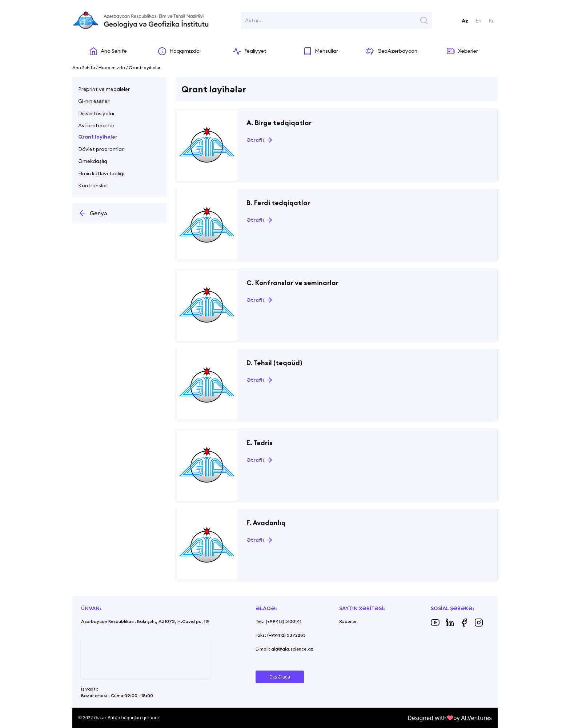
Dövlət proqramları (101, 149)
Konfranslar (93, 185)
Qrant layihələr (98, 137)
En (478, 21)
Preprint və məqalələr (104, 89)
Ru (492, 21)
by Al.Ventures (473, 718)
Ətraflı (255, 140)
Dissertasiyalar (97, 113)
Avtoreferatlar (96, 125)
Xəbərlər (348, 621)
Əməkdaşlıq (93, 161)
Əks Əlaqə (280, 677)
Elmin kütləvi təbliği (101, 173)
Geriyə (93, 213)
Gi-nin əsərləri (94, 101)
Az (465, 21)
